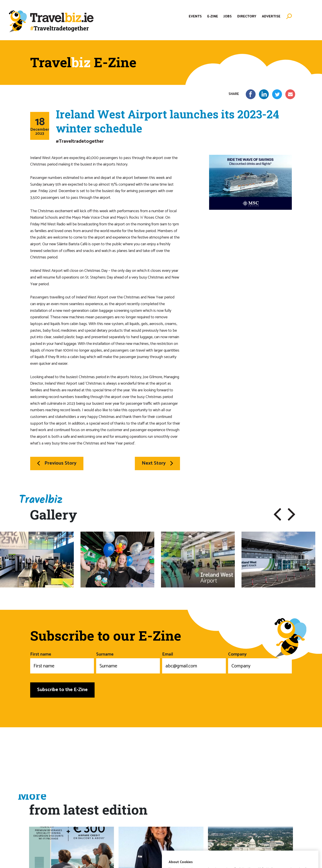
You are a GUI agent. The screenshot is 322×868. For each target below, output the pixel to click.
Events (195, 16)
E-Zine (213, 16)
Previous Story (57, 463)
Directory (247, 16)
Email (194, 662)
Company (260, 662)
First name (62, 662)
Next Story (157, 463)
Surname (128, 662)
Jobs (228, 16)
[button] (277, 514)
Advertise (271, 16)
